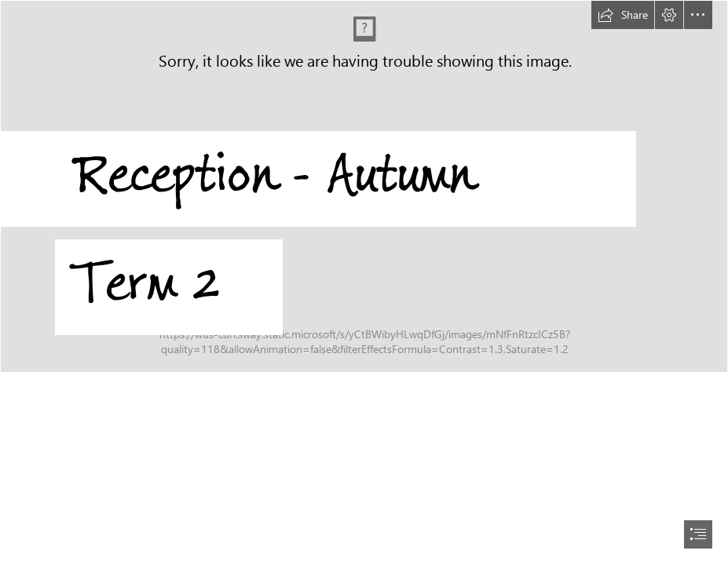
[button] (623, 15)
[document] (364, 282)
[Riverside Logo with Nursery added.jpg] (364, 195)
